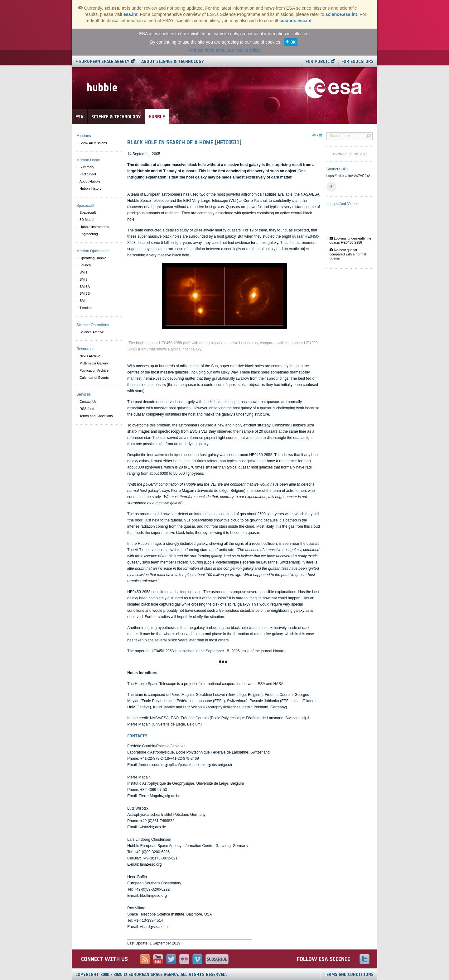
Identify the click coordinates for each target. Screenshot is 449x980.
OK (293, 42)
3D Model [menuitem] (87, 220)
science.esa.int (341, 14)
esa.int (130, 14)
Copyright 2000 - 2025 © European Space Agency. (151, 975)
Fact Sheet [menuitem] (88, 174)
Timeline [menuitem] (86, 308)
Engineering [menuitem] (89, 234)
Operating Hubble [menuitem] (93, 258)
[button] (331, 187)
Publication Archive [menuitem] (94, 370)
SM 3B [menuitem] (85, 293)
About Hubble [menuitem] (90, 181)
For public (318, 62)
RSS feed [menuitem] (87, 409)
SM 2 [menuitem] (84, 279)
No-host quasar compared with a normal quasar (348, 254)
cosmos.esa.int (295, 21)
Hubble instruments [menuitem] (94, 227)
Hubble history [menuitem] (90, 188)
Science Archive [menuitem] (92, 332)
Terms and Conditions (349, 975)
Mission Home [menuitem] (88, 160)
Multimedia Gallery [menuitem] (94, 363)
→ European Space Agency (102, 62)
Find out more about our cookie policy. (224, 50)
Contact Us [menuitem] (88, 402)
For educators (357, 62)
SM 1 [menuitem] (84, 272)
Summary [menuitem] (87, 167)
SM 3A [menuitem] (85, 287)
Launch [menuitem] (85, 265)
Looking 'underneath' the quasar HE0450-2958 (350, 240)
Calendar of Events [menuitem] (94, 378)
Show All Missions (93, 143)
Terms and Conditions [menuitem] (96, 416)
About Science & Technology (173, 62)
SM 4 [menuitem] (84, 301)
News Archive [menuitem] (90, 356)
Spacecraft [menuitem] (88, 212)
